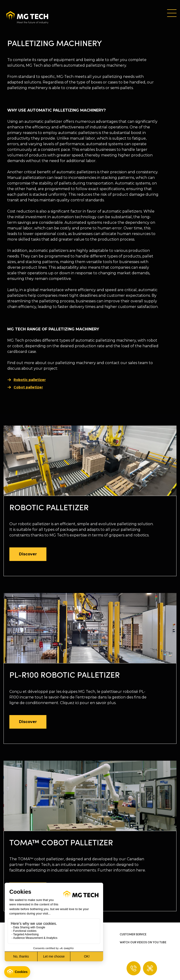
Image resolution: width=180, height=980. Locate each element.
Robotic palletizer (30, 380)
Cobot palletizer (28, 387)
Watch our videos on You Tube (143, 942)
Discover (28, 554)
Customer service (133, 934)
